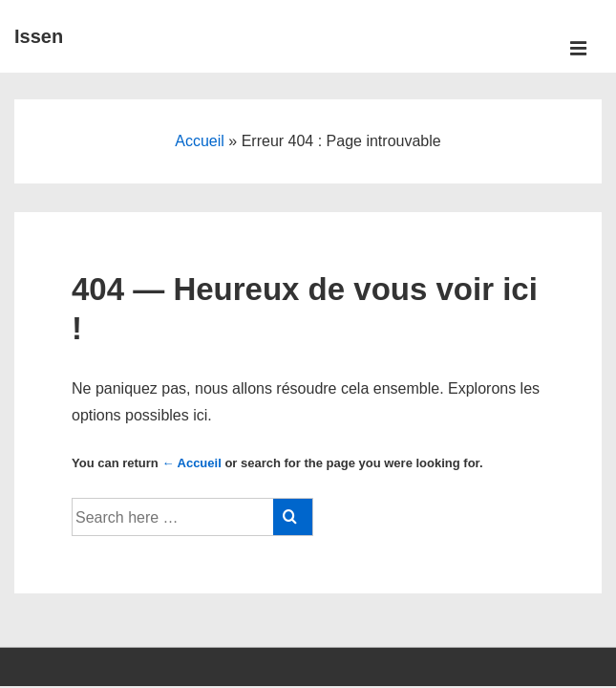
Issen (39, 36)
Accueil (200, 141)
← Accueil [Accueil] (191, 463)
